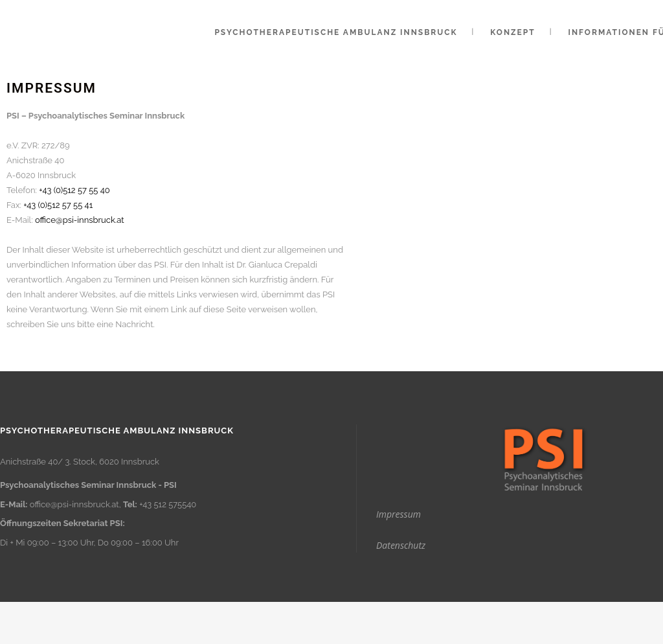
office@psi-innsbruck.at (80, 220)
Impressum (399, 514)
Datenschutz (401, 545)
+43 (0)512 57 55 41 (58, 205)
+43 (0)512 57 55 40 (74, 190)
